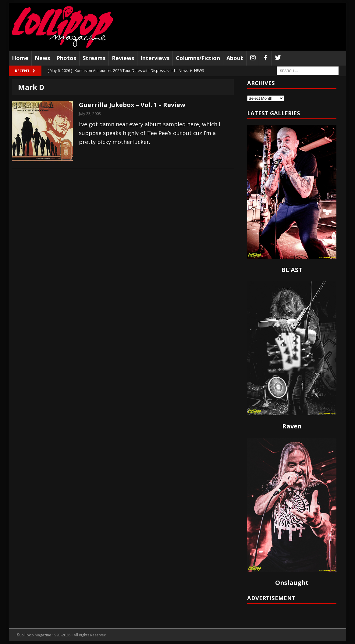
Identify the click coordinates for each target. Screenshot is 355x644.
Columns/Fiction (198, 58)
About (235, 58)
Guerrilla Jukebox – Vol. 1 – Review (132, 105)
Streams (94, 58)
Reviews (123, 58)
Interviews (155, 58)
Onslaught (292, 583)
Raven (292, 426)
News (42, 58)
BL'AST (292, 270)
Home (20, 58)
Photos (66, 58)
